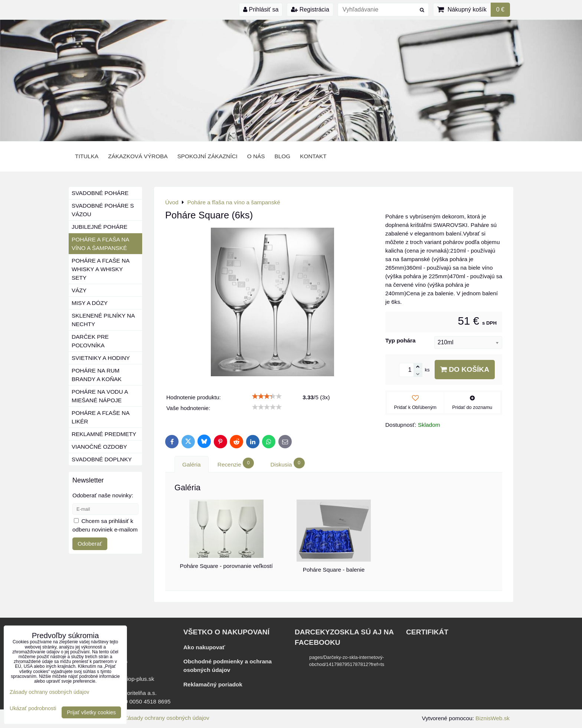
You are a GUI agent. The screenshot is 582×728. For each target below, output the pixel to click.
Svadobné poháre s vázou (103, 210)
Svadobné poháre (100, 193)
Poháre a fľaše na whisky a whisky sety (101, 269)
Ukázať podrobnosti (33, 708)
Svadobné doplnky (102, 459)
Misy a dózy (90, 303)
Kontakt (313, 156)
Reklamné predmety (104, 434)
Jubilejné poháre (99, 227)
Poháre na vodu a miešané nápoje (100, 396)
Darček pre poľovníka (90, 341)
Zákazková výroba (138, 156)
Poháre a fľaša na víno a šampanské (100, 244)
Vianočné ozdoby (99, 447)
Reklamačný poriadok (213, 684)
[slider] (267, 396)
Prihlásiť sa (261, 9)
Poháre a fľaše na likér (101, 417)
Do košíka (465, 369)
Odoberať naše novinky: (103, 495)
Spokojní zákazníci (207, 156)
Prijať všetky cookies (91, 712)
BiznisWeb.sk (493, 718)
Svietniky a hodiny (101, 358)
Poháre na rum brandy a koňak (97, 375)
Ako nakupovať (204, 647)
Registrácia (310, 9)
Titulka (87, 156)
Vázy (79, 290)
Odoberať (90, 544)
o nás (256, 156)
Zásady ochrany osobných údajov (167, 718)
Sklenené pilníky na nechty (103, 320)
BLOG (283, 156)
